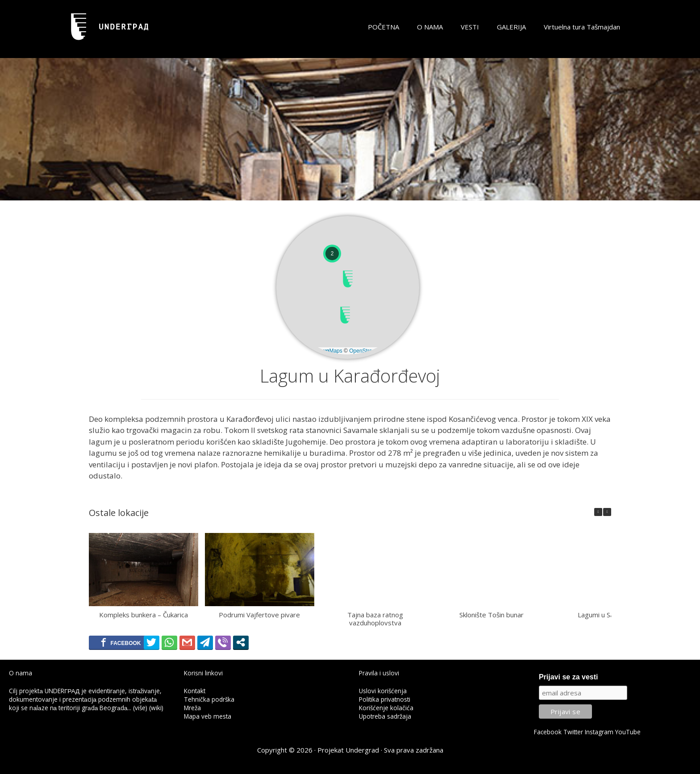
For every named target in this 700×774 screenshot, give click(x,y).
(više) (140, 708)
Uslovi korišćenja (383, 691)
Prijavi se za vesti (569, 677)
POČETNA (383, 27)
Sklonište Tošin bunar (492, 615)
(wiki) (156, 708)
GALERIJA (511, 27)
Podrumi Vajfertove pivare (259, 615)
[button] (345, 315)
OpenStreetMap (368, 351)
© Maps (326, 351)
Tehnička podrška (209, 699)
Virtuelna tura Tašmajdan (582, 27)
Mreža (192, 708)
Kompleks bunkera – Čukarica (144, 615)
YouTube (628, 732)
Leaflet (294, 351)
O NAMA (430, 27)
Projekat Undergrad (348, 750)
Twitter (573, 732)
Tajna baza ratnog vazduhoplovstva (375, 619)
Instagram (599, 732)
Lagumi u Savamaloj (608, 615)
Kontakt (195, 691)
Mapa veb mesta (208, 716)
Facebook (548, 732)
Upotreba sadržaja (385, 716)
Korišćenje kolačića (386, 708)
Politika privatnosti (385, 699)
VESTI (470, 27)
